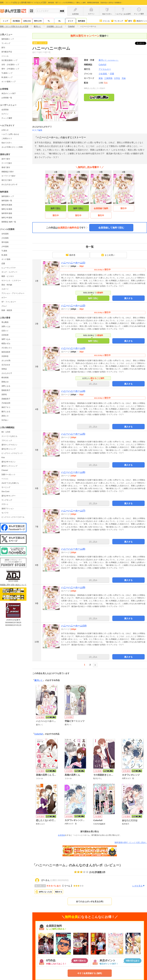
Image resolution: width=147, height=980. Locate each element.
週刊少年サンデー (9, 496)
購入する (128, 298)
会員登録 (5, 110)
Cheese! (5, 470)
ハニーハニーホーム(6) (73, 472)
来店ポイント (140, 21)
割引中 (56, 215)
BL (60, 21)
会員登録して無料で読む (111, 228)
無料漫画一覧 (7, 201)
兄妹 (124, 78)
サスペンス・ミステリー (11, 281)
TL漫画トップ (7, 73)
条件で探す (6, 159)
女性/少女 (27, 21)
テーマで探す (7, 163)
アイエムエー (105, 69)
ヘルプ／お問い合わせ (10, 134)
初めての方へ (7, 143)
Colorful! (39, 734)
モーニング (6, 487)
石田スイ (5, 331)
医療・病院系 (7, 310)
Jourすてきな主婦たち (10, 483)
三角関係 (108, 78)
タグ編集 (38, 130)
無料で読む (56, 208)
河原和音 (5, 356)
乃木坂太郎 (6, 403)
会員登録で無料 (101, 208)
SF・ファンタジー (9, 302)
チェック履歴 (7, 118)
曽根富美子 (6, 390)
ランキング (117, 21)
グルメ (4, 306)
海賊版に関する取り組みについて (13, 585)
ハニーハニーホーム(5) (73, 434)
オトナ (71, 21)
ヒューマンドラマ (9, 268)
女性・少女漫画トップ (10, 65)
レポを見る (139, 886)
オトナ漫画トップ (9, 82)
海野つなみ (6, 339)
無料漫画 (81, 21)
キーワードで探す (9, 176)
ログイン (5, 114)
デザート (5, 504)
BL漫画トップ (7, 77)
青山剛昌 (5, 322)
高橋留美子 (6, 399)
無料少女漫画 (7, 209)
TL (49, 21)
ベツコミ (5, 479)
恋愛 (3, 264)
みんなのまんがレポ (9, 184)
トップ (5, 21)
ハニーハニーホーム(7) (73, 511)
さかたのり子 (7, 373)
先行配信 (16, 21)
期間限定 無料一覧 (9, 222)
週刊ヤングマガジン (9, 445)
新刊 (128, 21)
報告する (59, 892)
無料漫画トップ (8, 39)
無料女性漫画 (7, 205)
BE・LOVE (6, 432)
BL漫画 (4, 255)
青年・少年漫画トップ (10, 69)
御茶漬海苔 (6, 352)
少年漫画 (5, 247)
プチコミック (7, 440)
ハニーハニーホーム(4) (73, 391)
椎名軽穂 (5, 378)
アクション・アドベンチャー (13, 293)
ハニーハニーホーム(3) (73, 348)
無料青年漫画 (7, 213)
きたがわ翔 (6, 361)
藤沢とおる (6, 412)
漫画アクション (8, 509)
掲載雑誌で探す (8, 172)
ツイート (142, 43)
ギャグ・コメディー (9, 272)
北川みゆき (6, 365)
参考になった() (45, 892)
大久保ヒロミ (7, 348)
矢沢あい (5, 420)
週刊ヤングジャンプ (9, 466)
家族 (101, 78)
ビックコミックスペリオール (13, 517)
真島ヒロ (5, 416)
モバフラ (5, 513)
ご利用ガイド (7, 139)
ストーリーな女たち (9, 436)
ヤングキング (7, 500)
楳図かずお (6, 343)
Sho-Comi (5, 492)
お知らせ (5, 130)
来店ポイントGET (9, 93)
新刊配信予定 (7, 52)
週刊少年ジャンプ (9, 449)
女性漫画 (5, 234)
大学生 (117, 78)
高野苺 (4, 395)
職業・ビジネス (8, 276)
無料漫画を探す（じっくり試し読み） (131, 842)
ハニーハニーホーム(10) (74, 626)
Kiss (3, 457)
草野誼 (4, 369)
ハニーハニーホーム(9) (73, 587)
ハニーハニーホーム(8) (73, 549)
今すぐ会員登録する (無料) (90, 973)
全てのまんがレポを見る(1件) (90, 902)
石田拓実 (5, 335)
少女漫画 (5, 238)
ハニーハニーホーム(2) (73, 306)
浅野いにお (6, 326)
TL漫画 (4, 251)
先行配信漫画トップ (9, 60)
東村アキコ (6, 407)
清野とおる (6, 386)
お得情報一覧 (7, 98)
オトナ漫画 (6, 259)
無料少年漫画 (7, 218)
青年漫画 (5, 242)
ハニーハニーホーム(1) (73, 263)
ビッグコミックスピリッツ (12, 453)
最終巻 (71, 255)
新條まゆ (5, 382)
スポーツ (5, 289)
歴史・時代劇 (7, 285)
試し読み (93, 384)
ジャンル (104, 21)
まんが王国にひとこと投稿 (12, 147)
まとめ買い (108, 255)
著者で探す (6, 167)
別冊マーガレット (9, 475)
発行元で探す (7, 180)
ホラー (4, 298)
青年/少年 (38, 21)
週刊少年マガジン (9, 462)
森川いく (109, 60)
